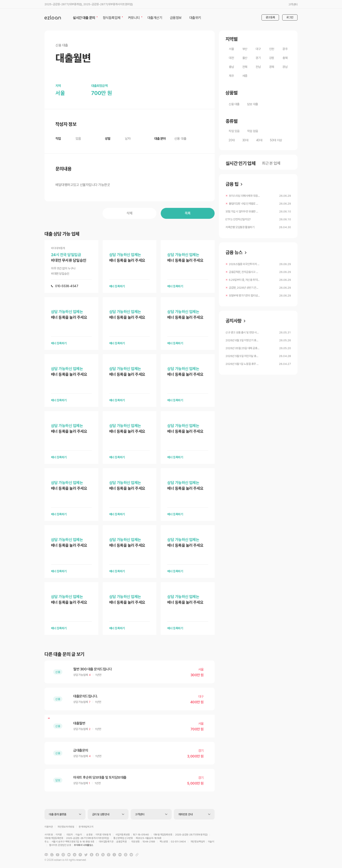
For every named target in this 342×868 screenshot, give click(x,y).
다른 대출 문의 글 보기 (64, 654)
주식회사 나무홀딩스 (177, 842)
